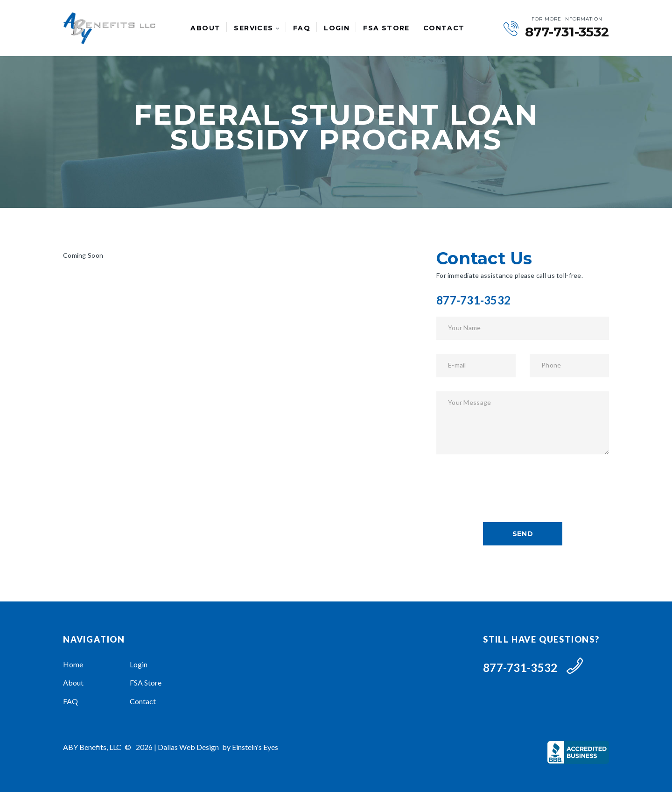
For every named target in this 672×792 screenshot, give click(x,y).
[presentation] (507, 487)
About (205, 28)
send (523, 534)
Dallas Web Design (188, 747)
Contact (444, 28)
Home (73, 664)
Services (253, 28)
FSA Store (386, 28)
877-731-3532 (567, 32)
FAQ (302, 28)
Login (337, 28)
